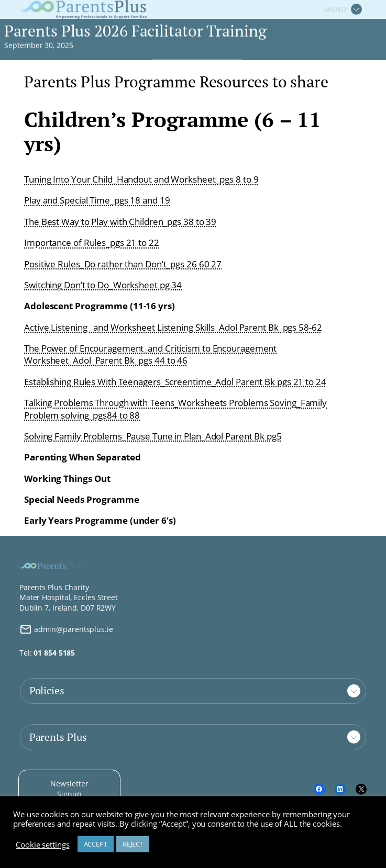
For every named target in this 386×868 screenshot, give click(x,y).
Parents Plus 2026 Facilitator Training (135, 31)
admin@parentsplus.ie (66, 629)
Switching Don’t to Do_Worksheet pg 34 (103, 285)
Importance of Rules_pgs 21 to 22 (92, 243)
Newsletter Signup (69, 789)
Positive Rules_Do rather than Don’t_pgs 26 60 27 (123, 264)
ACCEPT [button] (96, 844)
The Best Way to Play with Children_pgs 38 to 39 (120, 222)
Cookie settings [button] (43, 844)
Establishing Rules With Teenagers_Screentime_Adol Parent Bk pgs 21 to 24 (175, 382)
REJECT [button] (133, 844)
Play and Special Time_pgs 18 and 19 (97, 200)
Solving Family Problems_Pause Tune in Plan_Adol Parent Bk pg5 (153, 436)
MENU (335, 9)
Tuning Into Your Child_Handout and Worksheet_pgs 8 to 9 (141, 179)
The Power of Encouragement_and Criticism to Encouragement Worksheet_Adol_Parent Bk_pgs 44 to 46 (150, 354)
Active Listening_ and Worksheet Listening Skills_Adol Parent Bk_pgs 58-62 (173, 327)
